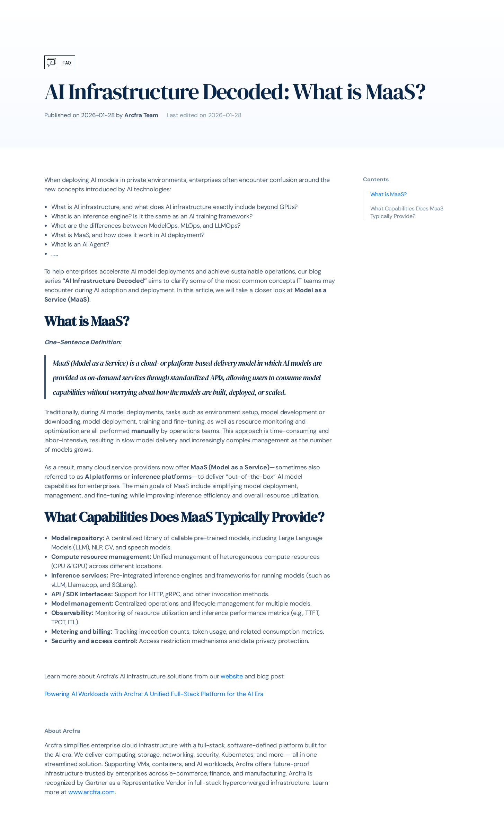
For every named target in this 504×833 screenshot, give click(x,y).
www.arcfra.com (90, 792)
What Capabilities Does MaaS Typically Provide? (407, 212)
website (232, 676)
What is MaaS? (388, 194)
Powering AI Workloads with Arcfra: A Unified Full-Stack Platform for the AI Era (154, 694)
